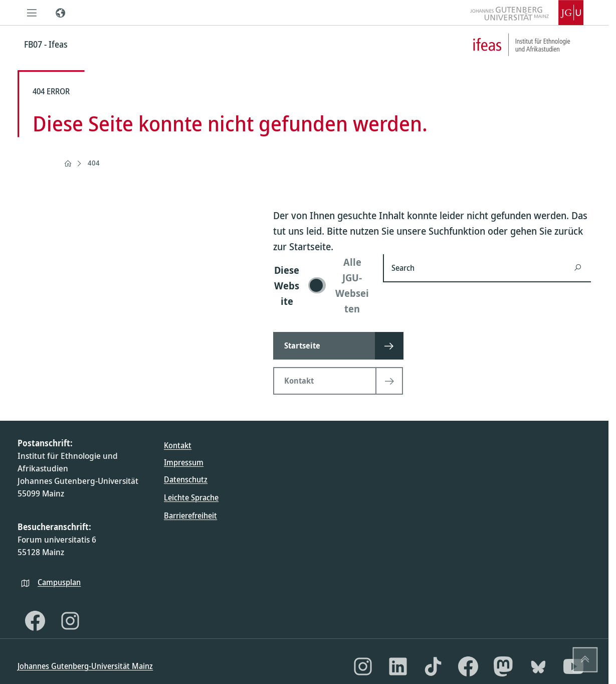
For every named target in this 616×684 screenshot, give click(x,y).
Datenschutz (186, 479)
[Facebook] (35, 621)
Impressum (184, 462)
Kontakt (178, 445)
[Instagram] (70, 621)
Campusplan (59, 582)
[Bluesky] (538, 666)
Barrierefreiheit (190, 516)
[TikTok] (433, 666)
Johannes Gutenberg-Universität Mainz (85, 666)
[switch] (322, 285)
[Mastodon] (503, 666)
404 (94, 163)
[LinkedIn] (398, 666)
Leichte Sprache (191, 497)
